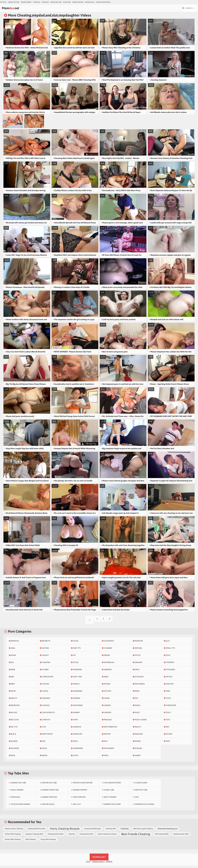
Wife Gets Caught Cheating (143, 831)
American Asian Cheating (14, 831)
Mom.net (17, 9)
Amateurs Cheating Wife (34, 836)
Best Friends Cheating (136, 836)
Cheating (125, 831)
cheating (71, 836)
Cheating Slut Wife (86, 836)
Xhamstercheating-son (168, 831)
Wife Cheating (31, 842)
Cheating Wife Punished (37, 831)
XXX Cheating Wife (162, 836)
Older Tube (67, 2)
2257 (88, 864)
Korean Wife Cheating (13, 842)
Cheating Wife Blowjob (93, 831)
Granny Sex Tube (13, 2)
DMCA (109, 864)
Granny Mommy (26, 2)
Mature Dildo (90, 2)
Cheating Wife (111, 831)
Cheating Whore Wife (55, 836)
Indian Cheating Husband (107, 836)
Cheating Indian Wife (181, 836)
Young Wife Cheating (48, 842)
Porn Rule (37, 2)
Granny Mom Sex (78, 2)
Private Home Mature (103, 2)
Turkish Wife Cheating (13, 836)
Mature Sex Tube (56, 2)
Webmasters (99, 864)
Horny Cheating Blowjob (65, 831)
